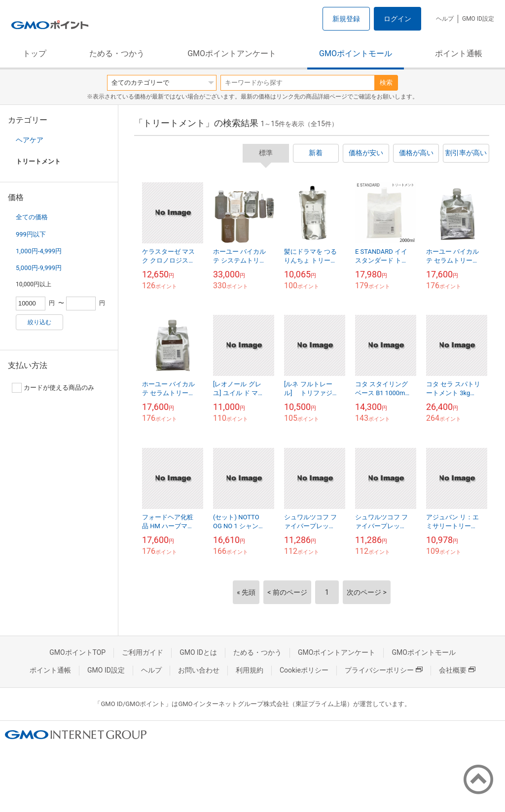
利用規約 (250, 670)
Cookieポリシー (304, 670)
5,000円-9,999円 (39, 268)
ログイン (397, 19)
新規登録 (346, 19)
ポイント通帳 (459, 53)
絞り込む (39, 322)
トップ (35, 53)
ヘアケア (30, 140)
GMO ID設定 (478, 19)
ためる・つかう (117, 53)
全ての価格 (32, 217)
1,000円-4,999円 (39, 251)
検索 (386, 83)
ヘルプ (445, 19)
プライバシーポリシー (384, 670)
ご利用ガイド (143, 652)
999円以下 (31, 234)
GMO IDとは (198, 652)
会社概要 (457, 670)
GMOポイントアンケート (232, 53)
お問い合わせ (199, 670)
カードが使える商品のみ (53, 388)
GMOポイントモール (356, 53)
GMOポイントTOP (77, 652)
